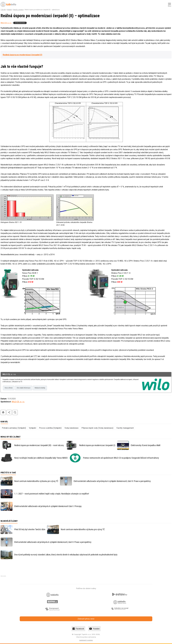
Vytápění (9, 10)
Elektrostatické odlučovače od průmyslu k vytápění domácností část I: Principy (48, 506)
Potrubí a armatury (18, 10)
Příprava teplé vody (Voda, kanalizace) (97, 428)
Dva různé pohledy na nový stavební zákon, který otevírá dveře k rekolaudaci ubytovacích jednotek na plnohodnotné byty (66, 555)
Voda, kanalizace (71, 428)
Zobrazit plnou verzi (86, 619)
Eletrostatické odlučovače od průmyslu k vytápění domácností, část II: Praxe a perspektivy (112, 481)
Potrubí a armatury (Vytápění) (14, 428)
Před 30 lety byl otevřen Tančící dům (30, 529)
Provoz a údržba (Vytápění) (50, 428)
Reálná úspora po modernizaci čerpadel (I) (22, 55)
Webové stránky (40, 388)
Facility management (125, 428)
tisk (3, 412)
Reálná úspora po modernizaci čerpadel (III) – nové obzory (39, 445)
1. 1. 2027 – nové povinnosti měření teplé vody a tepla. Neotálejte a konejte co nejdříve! (52, 494)
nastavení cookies (86, 640)
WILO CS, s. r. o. (6, 23)
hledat (15, 412)
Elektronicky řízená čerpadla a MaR (146, 445)
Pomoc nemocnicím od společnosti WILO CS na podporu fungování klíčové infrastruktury (121, 458)
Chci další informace (24, 388)
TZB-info (3, 10)
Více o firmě (9, 388)
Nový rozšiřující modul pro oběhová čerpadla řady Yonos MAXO (41, 458)
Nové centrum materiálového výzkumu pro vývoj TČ (36, 481)
